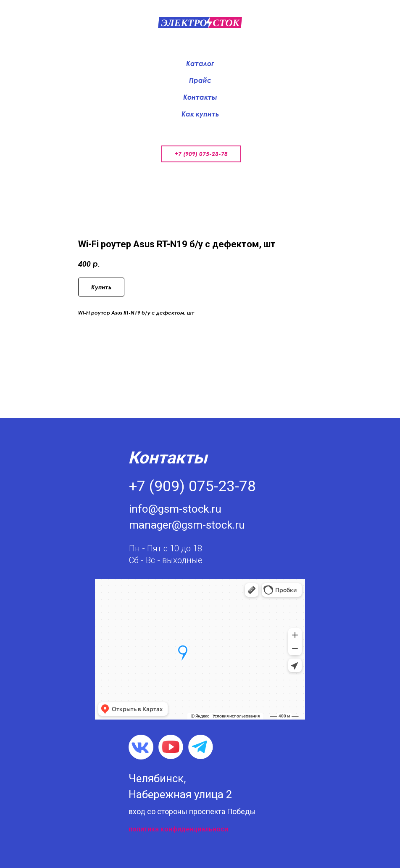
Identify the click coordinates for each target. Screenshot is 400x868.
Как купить (200, 114)
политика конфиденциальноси (178, 829)
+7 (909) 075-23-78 (201, 154)
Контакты (200, 97)
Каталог (200, 64)
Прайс (200, 80)
